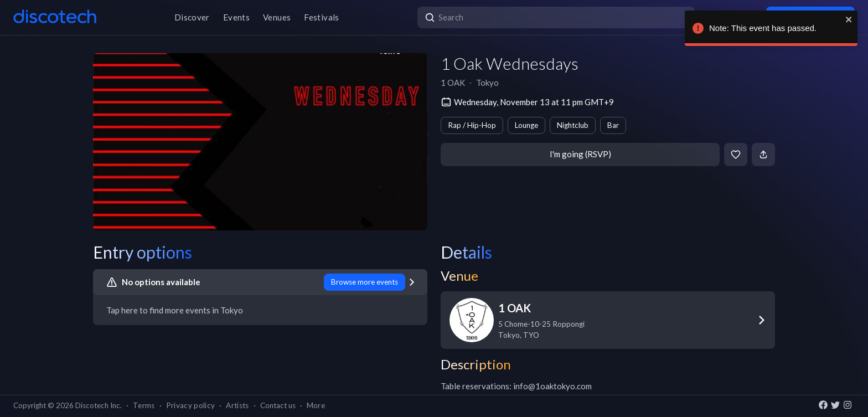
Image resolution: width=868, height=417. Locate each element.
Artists (237, 405)
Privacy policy (191, 405)
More (316, 405)
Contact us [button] (278, 405)
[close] (846, 19)
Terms (144, 405)
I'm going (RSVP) (580, 154)
